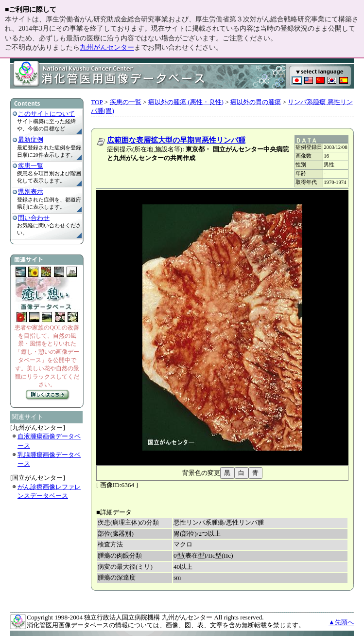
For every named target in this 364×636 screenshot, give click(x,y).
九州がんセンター (107, 47)
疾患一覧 (31, 166)
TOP (97, 102)
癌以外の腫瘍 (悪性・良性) (186, 102)
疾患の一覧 (126, 102)
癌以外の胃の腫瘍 (256, 102)
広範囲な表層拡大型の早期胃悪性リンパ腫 (176, 140)
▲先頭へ (341, 622)
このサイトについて (46, 114)
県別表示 (31, 191)
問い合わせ (34, 218)
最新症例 (31, 139)
